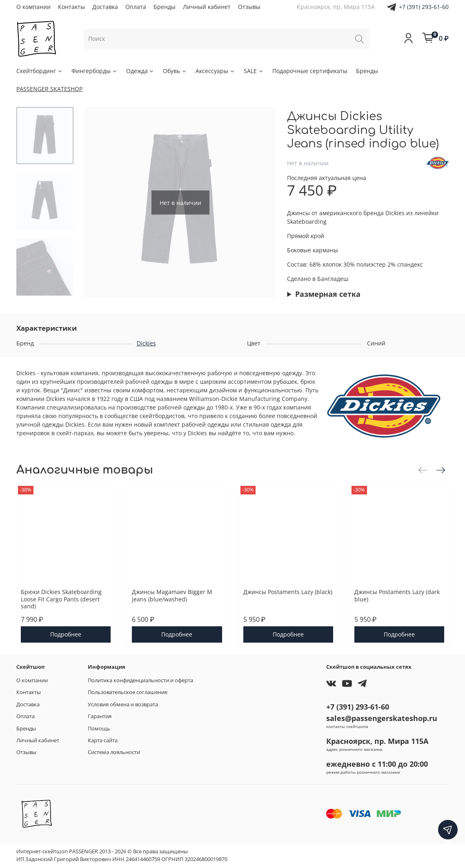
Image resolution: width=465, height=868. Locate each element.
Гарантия (100, 716)
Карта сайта (103, 740)
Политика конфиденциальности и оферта (140, 680)
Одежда (140, 71)
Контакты (71, 7)
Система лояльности (114, 752)
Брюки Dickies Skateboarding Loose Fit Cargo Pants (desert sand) (61, 599)
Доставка (105, 7)
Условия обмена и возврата (123, 704)
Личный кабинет (207, 7)
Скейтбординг (40, 71)
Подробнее (66, 634)
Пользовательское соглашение (128, 692)
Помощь (99, 729)
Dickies (146, 343)
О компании (33, 7)
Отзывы (249, 7)
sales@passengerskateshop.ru (382, 718)
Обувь (175, 71)
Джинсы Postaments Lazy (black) (288, 592)
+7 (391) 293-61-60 (424, 7)
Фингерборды (95, 71)
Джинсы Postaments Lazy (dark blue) (397, 595)
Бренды (165, 7)
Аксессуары (215, 71)
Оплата (136, 7)
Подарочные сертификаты (310, 71)
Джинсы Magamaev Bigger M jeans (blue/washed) (172, 595)
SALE (254, 71)
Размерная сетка (328, 294)
